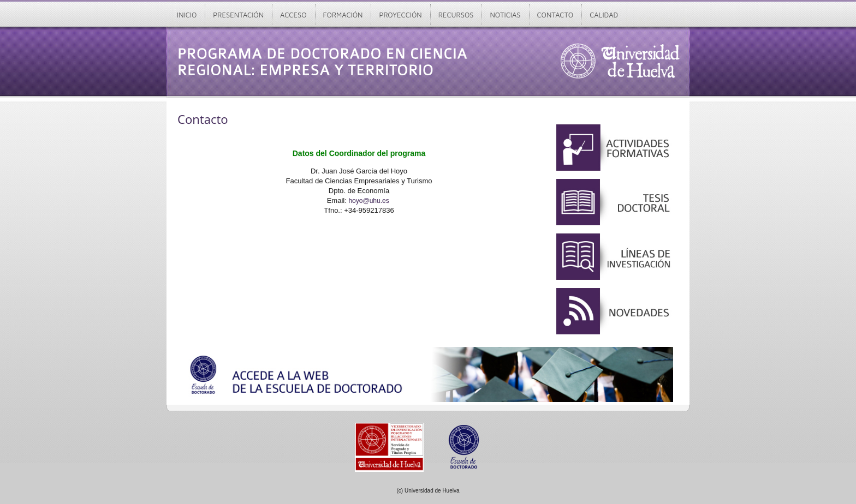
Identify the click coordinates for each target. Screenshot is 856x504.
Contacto (555, 15)
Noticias (505, 15)
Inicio (187, 15)
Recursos (456, 15)
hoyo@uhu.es (368, 201)
